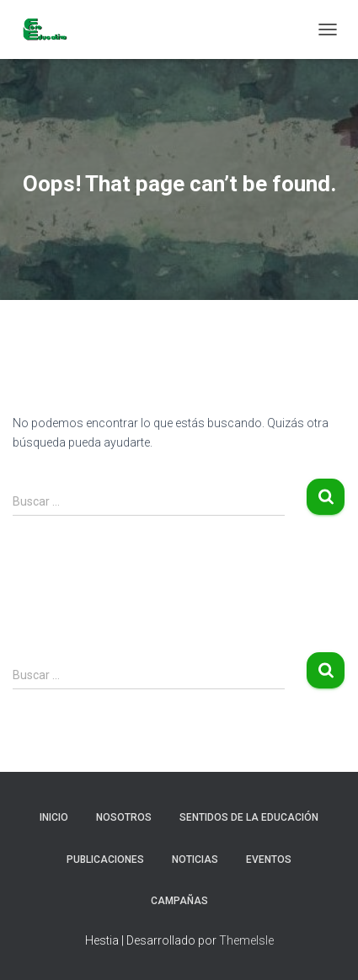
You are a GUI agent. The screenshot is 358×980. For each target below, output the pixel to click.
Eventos (269, 860)
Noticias (195, 860)
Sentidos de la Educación (249, 817)
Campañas (179, 901)
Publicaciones (105, 860)
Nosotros (124, 817)
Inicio (54, 817)
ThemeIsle (246, 940)
